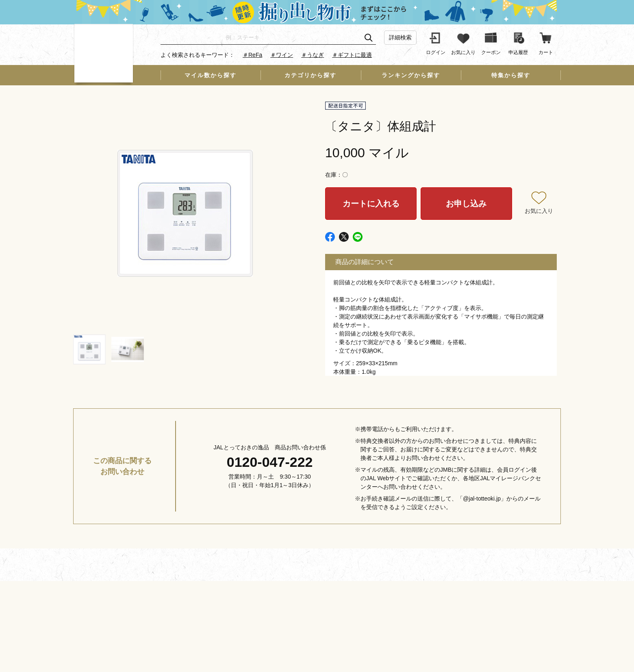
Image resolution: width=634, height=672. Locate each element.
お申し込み (466, 204)
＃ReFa (252, 55)
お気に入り (539, 211)
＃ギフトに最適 (352, 55)
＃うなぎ (313, 55)
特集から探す (511, 75)
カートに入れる (371, 204)
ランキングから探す (411, 75)
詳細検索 (400, 37)
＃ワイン (282, 55)
